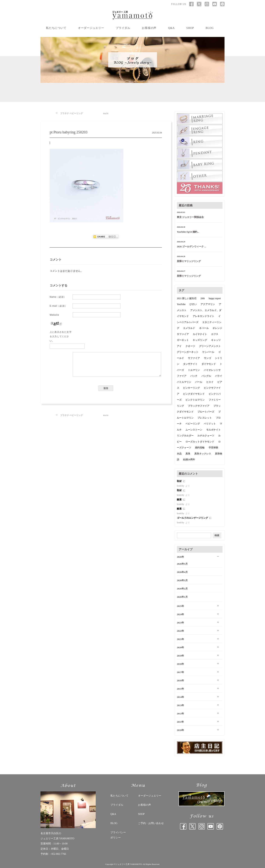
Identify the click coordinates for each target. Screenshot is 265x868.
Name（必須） (58, 297)
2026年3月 (182, 580)
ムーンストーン (194, 430)
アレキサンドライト (203, 316)
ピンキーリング (191, 388)
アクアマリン (208, 304)
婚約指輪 (200, 448)
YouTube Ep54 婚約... (188, 232)
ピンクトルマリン (195, 400)
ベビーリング (193, 424)
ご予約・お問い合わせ (151, 823)
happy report (215, 298)
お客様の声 (149, 28)
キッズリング (200, 340)
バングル (206, 376)
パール (199, 382)
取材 (180, 481)
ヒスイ (210, 382)
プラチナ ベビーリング (71, 113)
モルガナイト (213, 430)
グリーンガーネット (188, 352)
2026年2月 (182, 589)
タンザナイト (190, 364)
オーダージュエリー (91, 28)
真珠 (188, 454)
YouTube (181, 304)
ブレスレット (205, 418)
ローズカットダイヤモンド (200, 442)
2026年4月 (182, 572)
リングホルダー (185, 436)
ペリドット (210, 424)
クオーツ (190, 346)
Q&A (172, 28)
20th (203, 298)
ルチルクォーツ (206, 436)
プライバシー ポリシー (118, 835)
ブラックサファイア (199, 406)
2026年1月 (182, 597)
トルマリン (194, 370)
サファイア (194, 358)
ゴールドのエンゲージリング (193, 518)
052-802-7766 (59, 854)
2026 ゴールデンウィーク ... (191, 246)
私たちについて (56, 28)
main (106, 113)
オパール (204, 328)
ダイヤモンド (209, 364)
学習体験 (213, 448)
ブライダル (123, 28)
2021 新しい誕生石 (187, 298)
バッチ (194, 376)
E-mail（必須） (58, 306)
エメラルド (189, 328)
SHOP (190, 28)
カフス (215, 334)
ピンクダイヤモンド (194, 394)
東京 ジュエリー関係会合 (190, 217)
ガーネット (183, 340)
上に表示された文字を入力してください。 (61, 336)
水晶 (179, 454)
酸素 (180, 500)
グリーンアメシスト (210, 346)
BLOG (210, 28)
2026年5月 (182, 564)
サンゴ (207, 358)
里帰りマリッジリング (189, 261)
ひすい (193, 304)
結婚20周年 (189, 459)
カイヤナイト (200, 334)
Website (54, 315)
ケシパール (208, 352)
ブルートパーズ (206, 412)
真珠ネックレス (203, 454)
